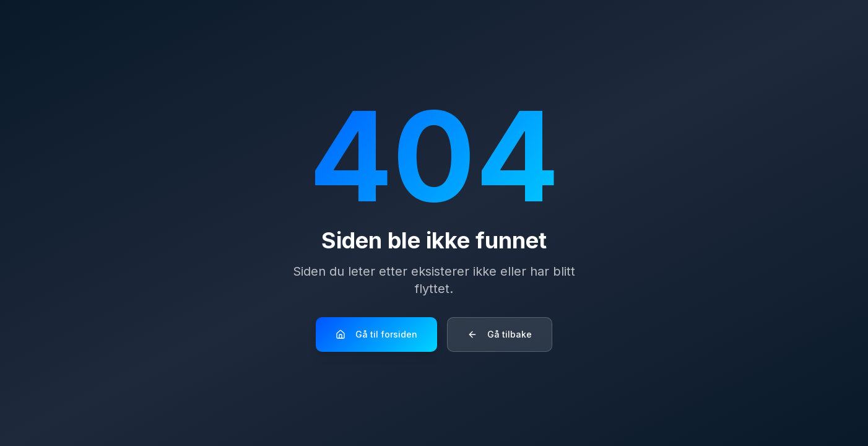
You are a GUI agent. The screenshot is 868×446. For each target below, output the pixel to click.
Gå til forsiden (376, 334)
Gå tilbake (500, 334)
